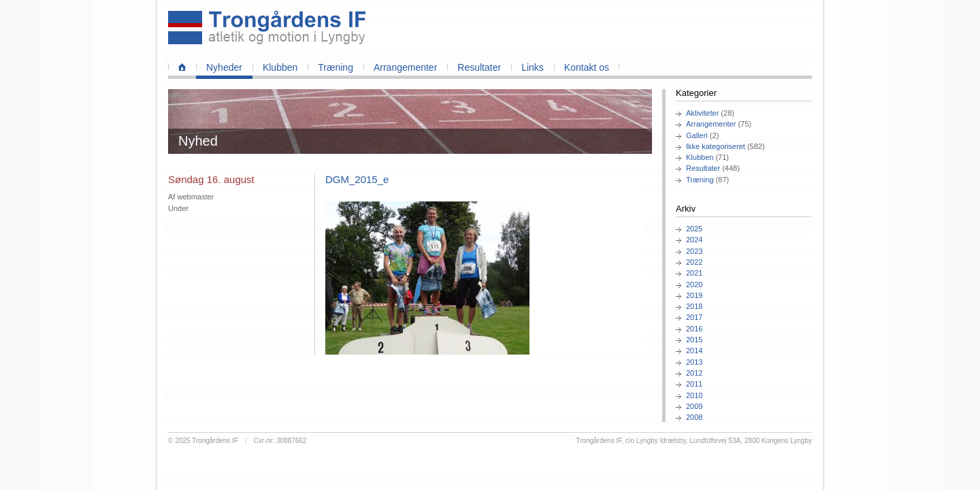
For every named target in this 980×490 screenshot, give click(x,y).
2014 (694, 350)
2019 (694, 295)
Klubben (280, 67)
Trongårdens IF (215, 441)
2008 (694, 417)
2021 (694, 273)
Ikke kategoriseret (716, 146)
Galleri (697, 135)
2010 (694, 395)
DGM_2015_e (357, 179)
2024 (694, 240)
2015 (694, 340)
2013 (694, 362)
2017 (694, 317)
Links (533, 67)
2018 (694, 306)
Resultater (479, 67)
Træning (336, 67)
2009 (694, 406)
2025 (694, 229)
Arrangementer (405, 67)
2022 (694, 262)
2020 (694, 284)
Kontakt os (587, 67)
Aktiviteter (702, 113)
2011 (694, 384)
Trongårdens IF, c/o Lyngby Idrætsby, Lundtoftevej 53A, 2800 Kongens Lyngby (694, 441)
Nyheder (224, 67)
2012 (694, 373)
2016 (694, 329)
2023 (694, 251)
